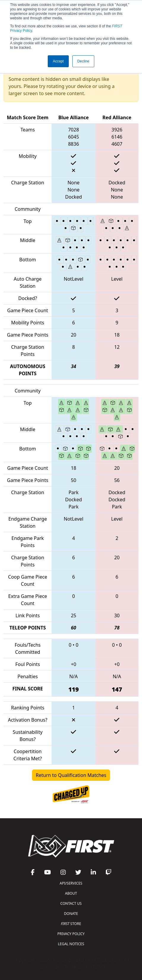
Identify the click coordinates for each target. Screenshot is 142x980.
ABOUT (71, 893)
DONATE (71, 914)
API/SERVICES (71, 883)
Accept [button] (58, 61)
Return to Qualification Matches (71, 775)
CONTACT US (71, 903)
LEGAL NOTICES (71, 944)
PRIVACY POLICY (71, 934)
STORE (71, 924)
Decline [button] (83, 61)
